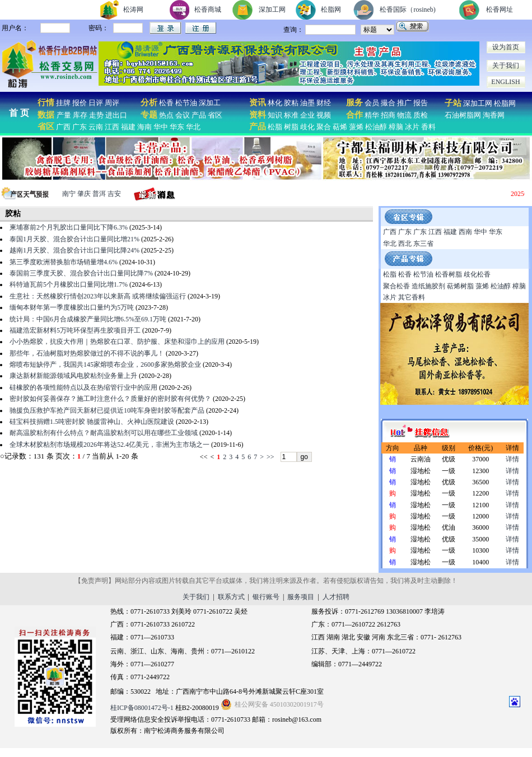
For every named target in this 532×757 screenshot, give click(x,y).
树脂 (291, 127)
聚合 (324, 127)
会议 (183, 115)
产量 (64, 115)
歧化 (307, 127)
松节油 (186, 103)
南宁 (69, 194)
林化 (275, 103)
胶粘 (291, 103)
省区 (215, 115)
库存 (80, 115)
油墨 (307, 103)
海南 (144, 127)
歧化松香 (477, 274)
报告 (421, 103)
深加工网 (272, 10)
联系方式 (231, 597)
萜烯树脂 (460, 286)
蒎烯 (356, 127)
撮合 (388, 103)
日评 (96, 103)
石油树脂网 (463, 115)
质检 (421, 115)
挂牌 (63, 103)
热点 (166, 115)
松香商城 (208, 10)
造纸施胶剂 (428, 286)
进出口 (116, 115)
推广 (404, 103)
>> (270, 457)
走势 (96, 115)
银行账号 (266, 597)
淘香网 (493, 115)
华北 (193, 127)
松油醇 (376, 127)
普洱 (99, 194)
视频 (324, 115)
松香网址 (500, 10)
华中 (161, 127)
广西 (63, 127)
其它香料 (412, 297)
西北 (405, 244)
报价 (80, 103)
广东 (80, 127)
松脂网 (331, 10)
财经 (324, 103)
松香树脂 (449, 274)
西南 (465, 232)
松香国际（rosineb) (407, 10)
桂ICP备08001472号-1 (142, 708)
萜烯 (340, 127)
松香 (165, 103)
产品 (199, 115)
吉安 (114, 194)
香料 (428, 127)
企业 (307, 115)
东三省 (423, 244)
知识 (275, 115)
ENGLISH (505, 82)
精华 (372, 115)
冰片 (412, 127)
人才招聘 (336, 597)
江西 (112, 127)
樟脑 (396, 127)
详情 (512, 459)
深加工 (210, 103)
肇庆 (84, 194)
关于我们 (506, 66)
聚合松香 (396, 286)
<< (204, 457)
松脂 (275, 127)
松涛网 (133, 10)
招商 (388, 115)
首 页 (19, 113)
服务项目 (301, 597)
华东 (177, 127)
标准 (291, 115)
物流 (404, 115)
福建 (128, 127)
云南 (96, 127)
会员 (372, 103)
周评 (112, 103)
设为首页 (506, 47)
